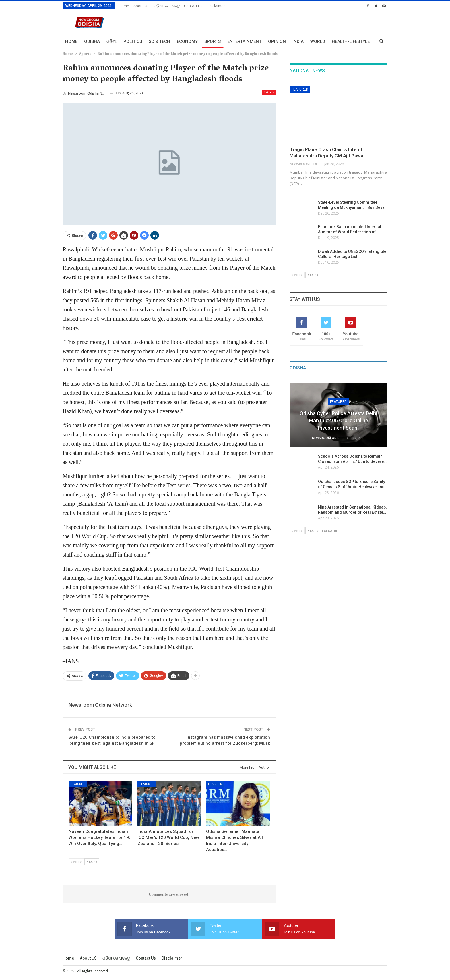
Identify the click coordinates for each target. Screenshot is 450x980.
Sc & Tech (159, 41)
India (298, 41)
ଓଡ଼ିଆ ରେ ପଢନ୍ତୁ (167, 6)
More (338, 41)
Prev (76, 862)
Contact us (193, 6)
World (318, 41)
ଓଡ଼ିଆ (112, 41)
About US (141, 6)
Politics (133, 41)
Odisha (92, 41)
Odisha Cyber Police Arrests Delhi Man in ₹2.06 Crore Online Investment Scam (338, 420)
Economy (187, 41)
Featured (78, 784)
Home (124, 6)
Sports (213, 41)
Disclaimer (216, 6)
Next (92, 862)
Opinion (277, 41)
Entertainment (244, 41)
